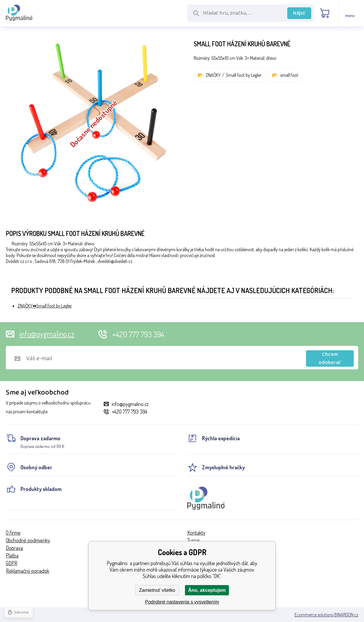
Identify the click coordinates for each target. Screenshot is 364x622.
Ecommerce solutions (314, 615)
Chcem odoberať (330, 358)
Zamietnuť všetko (157, 590)
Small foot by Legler (244, 75)
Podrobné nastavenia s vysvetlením (182, 602)
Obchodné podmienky (28, 540)
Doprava (14, 548)
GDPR (12, 563)
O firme (13, 533)
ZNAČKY (213, 75)
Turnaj (193, 540)
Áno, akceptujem (207, 590)
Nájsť (299, 13)
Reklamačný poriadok (28, 571)
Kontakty (196, 533)
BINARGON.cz (346, 615)
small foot (289, 75)
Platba (12, 555)
